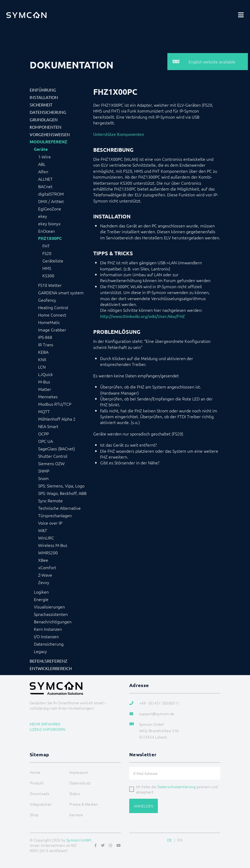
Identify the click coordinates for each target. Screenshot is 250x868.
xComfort (47, 567)
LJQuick (46, 374)
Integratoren (41, 804)
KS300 (48, 275)
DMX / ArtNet (51, 201)
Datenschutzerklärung (176, 787)
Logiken (41, 592)
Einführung (43, 90)
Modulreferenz (48, 142)
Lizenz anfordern (48, 729)
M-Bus (44, 382)
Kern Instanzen (48, 629)
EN (180, 840)
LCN (42, 367)
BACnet (45, 186)
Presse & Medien (84, 804)
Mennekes (48, 396)
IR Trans (46, 344)
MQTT (44, 411)
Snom (43, 478)
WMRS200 (48, 552)
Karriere (76, 815)
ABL (42, 164)
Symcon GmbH (79, 840)
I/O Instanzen (46, 636)
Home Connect (52, 315)
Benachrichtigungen (53, 621)
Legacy (40, 651)
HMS (47, 268)
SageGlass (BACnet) (57, 448)
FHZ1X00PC (50, 238)
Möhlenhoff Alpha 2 (57, 419)
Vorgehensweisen (50, 134)
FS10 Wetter (50, 285)
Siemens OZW (51, 463)
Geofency (47, 300)
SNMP (44, 471)
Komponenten (46, 127)
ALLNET (45, 179)
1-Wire (44, 157)
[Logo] (26, 15)
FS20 (47, 253)
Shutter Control (53, 456)
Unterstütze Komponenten (119, 134)
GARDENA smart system (61, 292)
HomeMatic (49, 322)
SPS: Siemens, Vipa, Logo (61, 486)
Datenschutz (80, 783)
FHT (46, 246)
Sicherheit (41, 105)
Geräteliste (53, 261)
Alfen (43, 171)
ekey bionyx (49, 223)
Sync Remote (50, 500)
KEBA (43, 352)
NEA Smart (48, 426)
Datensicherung (48, 112)
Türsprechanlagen (55, 515)
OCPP (43, 434)
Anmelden (144, 806)
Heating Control (53, 307)
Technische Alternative (59, 508)
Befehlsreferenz (48, 661)
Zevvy (44, 582)
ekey (43, 216)
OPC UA (46, 441)
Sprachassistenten (51, 614)
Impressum (79, 772)
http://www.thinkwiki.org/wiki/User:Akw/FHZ (142, 316)
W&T (43, 530)
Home (35, 772)
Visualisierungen (49, 607)
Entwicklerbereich (51, 668)
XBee (43, 560)
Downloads (40, 793)
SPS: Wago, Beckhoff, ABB (62, 493)
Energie (41, 599)
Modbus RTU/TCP (55, 404)
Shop (34, 815)
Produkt (37, 783)
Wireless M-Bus (53, 545)
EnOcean (46, 231)
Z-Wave (45, 575)
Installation (44, 97)
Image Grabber (52, 330)
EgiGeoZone (50, 209)
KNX (42, 359)
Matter (45, 389)
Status (75, 793)
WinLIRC (46, 538)
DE (170, 840)
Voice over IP (50, 523)
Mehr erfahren (45, 724)
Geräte (41, 149)
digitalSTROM (51, 194)
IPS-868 (45, 337)
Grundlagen (44, 119)
